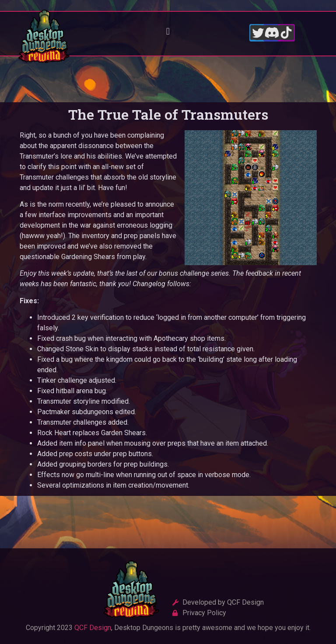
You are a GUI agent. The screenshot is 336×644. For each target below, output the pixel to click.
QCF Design (93, 628)
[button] (168, 32)
